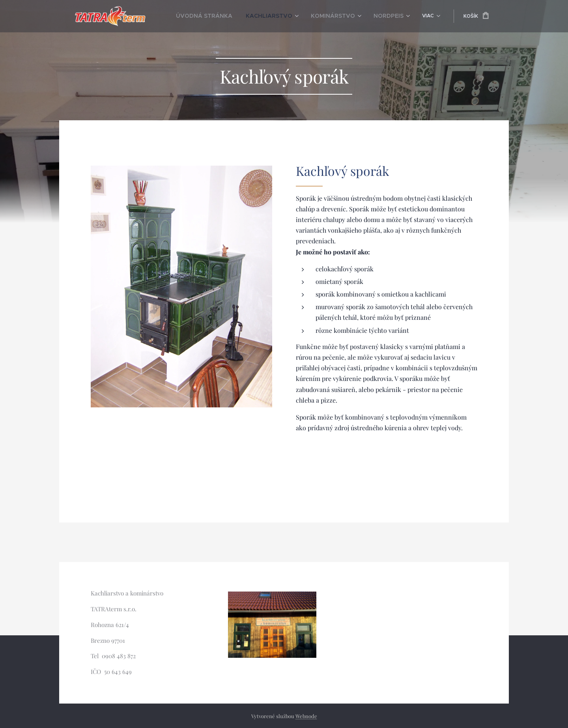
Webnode (306, 716)
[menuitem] (202, 16)
